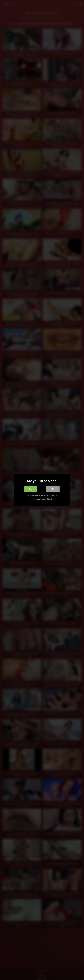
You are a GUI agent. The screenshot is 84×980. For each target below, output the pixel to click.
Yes (30, 489)
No (53, 489)
